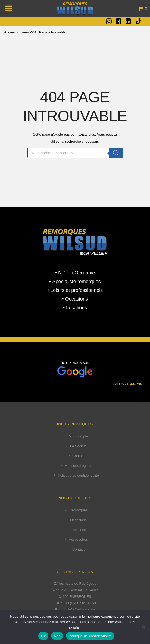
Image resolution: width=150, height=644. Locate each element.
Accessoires (78, 540)
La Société (78, 446)
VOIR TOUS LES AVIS (127, 384)
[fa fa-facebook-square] (119, 21)
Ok (43, 636)
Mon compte (79, 436)
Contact (78, 456)
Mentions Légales (79, 466)
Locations (79, 530)
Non (57, 636)
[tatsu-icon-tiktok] (139, 21)
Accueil (10, 32)
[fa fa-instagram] (109, 21)
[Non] (143, 627)
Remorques (78, 510)
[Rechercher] (116, 153)
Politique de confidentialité (78, 475)
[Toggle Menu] (9, 8)
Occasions (78, 520)
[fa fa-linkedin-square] (128, 21)
